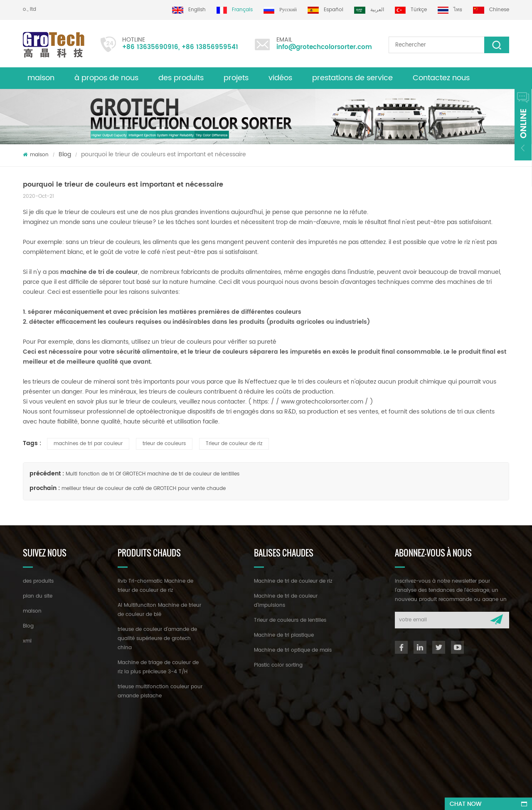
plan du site (38, 596)
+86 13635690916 (150, 47)
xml (27, 641)
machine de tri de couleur (98, 272)
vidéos (280, 78)
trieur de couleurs (164, 444)
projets (236, 78)
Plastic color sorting (278, 665)
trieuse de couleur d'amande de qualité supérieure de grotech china (157, 639)
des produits (181, 78)
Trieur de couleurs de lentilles (290, 620)
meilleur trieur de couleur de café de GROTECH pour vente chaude (144, 489)
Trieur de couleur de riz (234, 444)
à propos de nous (106, 78)
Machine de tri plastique (284, 635)
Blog (65, 154)
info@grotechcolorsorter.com (324, 47)
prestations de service (352, 78)
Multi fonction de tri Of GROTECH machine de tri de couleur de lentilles (153, 474)
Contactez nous (441, 78)
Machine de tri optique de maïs (293, 650)
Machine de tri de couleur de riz (293, 581)
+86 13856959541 (210, 47)
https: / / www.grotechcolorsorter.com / (312, 402)
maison (41, 78)
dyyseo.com (271, 796)
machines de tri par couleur (88, 444)
